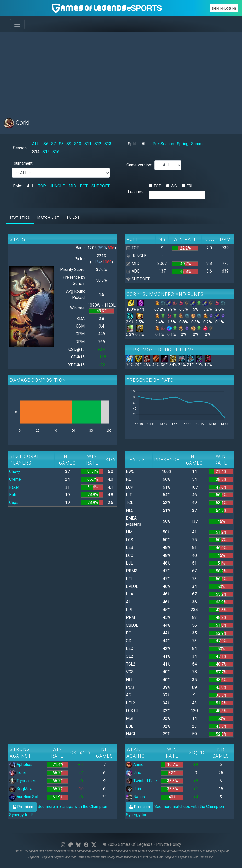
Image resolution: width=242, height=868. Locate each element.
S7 (54, 144)
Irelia (17, 773)
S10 (78, 144)
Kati (13, 495)
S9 (69, 144)
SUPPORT (101, 186)
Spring (183, 144)
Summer (199, 144)
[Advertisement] (121, 72)
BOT (84, 186)
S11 (88, 144)
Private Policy (169, 844)
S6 (46, 144)
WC (174, 186)
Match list (48, 217)
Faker (14, 487)
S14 (36, 152)
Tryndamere (23, 781)
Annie (135, 765)
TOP (42, 186)
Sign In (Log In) (224, 9)
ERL (190, 186)
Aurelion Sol (24, 797)
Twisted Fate (141, 781)
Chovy (15, 472)
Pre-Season (163, 144)
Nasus (135, 797)
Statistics (20, 217)
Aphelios (21, 765)
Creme (15, 479)
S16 (56, 152)
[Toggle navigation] (17, 24)
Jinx (133, 773)
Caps (14, 503)
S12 (98, 144)
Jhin (133, 789)
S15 (46, 152)
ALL (36, 144)
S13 (108, 144)
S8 (61, 144)
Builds (73, 217)
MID (72, 186)
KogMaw (21, 789)
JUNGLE (57, 186)
